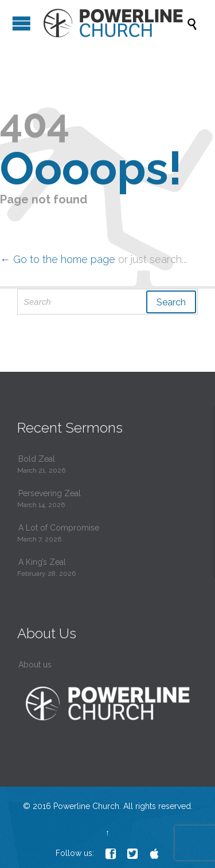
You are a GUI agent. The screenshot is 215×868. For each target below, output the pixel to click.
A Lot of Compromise (59, 528)
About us (35, 665)
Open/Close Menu (21, 23)
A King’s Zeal (42, 562)
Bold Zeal (37, 459)
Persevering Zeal (50, 493)
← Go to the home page (58, 259)
